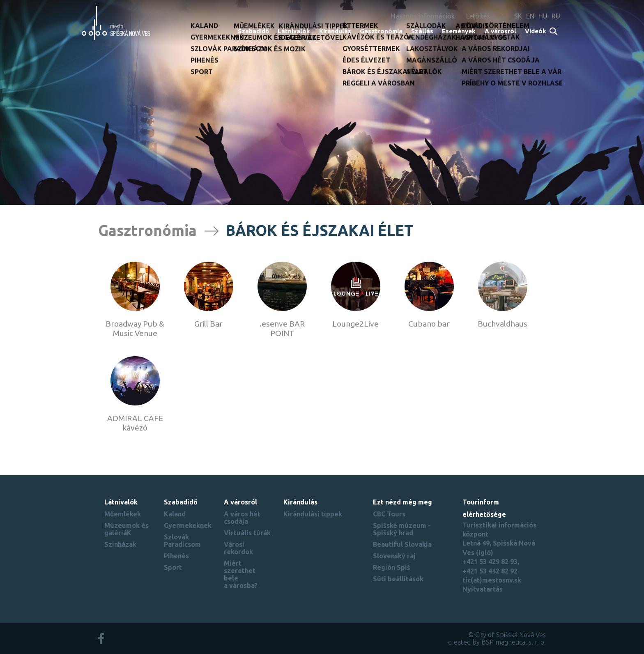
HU (543, 16)
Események (459, 31)
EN (530, 16)
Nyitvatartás (483, 589)
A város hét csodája (242, 518)
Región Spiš (392, 567)
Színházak (120, 544)
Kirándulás (335, 31)
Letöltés (478, 16)
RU (556, 16)
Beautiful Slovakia (402, 544)
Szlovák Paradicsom (182, 541)
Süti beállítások (398, 579)
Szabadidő (253, 31)
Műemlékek (123, 514)
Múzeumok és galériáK (126, 529)
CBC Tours (389, 514)
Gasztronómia (381, 31)
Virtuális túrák (247, 533)
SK (518, 16)
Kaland (175, 514)
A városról (500, 31)
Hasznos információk (423, 16)
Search (554, 32)
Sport (173, 567)
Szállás (422, 31)
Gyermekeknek (188, 525)
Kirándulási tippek (313, 514)
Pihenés (176, 556)
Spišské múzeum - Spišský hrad (402, 529)
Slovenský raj (394, 556)
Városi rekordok (238, 548)
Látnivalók (294, 31)
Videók (536, 31)
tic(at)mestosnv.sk (492, 580)
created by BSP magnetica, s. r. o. (497, 642)
